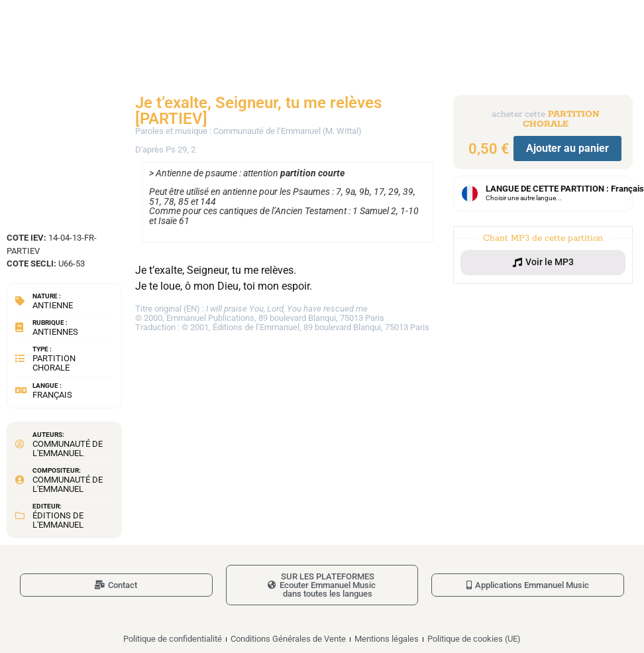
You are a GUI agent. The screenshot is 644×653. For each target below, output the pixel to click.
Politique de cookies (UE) (474, 639)
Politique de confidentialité (173, 639)
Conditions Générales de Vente (288, 639)
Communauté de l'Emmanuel (68, 448)
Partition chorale (54, 363)
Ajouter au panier (567, 148)
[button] (543, 263)
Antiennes (55, 332)
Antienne (53, 305)
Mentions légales (387, 639)
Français (52, 395)
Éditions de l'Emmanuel (58, 520)
